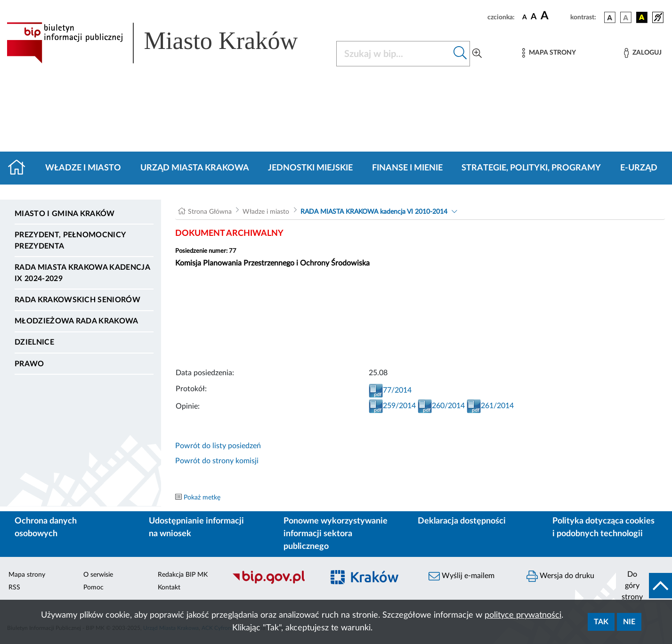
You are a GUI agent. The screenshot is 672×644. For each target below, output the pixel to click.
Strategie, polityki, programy (531, 168)
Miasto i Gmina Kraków (65, 214)
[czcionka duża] (554, 16)
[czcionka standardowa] (525, 17)
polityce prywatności (523, 615)
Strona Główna (210, 212)
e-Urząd (639, 168)
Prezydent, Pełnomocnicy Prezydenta (70, 241)
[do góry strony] (644, 586)
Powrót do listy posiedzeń (218, 446)
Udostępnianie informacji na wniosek (196, 527)
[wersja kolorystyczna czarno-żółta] (642, 17)
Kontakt (169, 588)
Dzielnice (34, 342)
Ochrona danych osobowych (46, 527)
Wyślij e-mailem (461, 576)
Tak (601, 622)
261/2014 (490, 406)
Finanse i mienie (407, 168)
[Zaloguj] (643, 53)
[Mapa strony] (549, 53)
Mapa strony (27, 575)
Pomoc (93, 588)
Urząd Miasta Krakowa (195, 168)
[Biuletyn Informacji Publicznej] (273, 583)
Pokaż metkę (202, 498)
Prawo (29, 364)
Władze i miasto (83, 168)
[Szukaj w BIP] (394, 54)
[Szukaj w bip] (460, 54)
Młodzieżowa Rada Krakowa (77, 321)
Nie (629, 622)
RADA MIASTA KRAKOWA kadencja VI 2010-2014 (374, 212)
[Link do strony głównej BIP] (166, 43)
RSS (14, 588)
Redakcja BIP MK (183, 575)
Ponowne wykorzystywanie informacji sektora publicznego (336, 534)
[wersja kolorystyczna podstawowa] (610, 17)
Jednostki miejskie (310, 168)
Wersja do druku (560, 576)
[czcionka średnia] (534, 17)
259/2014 (392, 406)
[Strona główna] (20, 168)
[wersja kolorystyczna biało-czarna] (626, 17)
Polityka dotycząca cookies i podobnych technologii (603, 527)
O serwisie (98, 575)
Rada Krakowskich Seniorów (77, 300)
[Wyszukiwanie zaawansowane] (477, 54)
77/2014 (390, 390)
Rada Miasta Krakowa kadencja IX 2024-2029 (82, 273)
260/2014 (441, 406)
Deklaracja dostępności (462, 521)
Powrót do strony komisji (217, 461)
